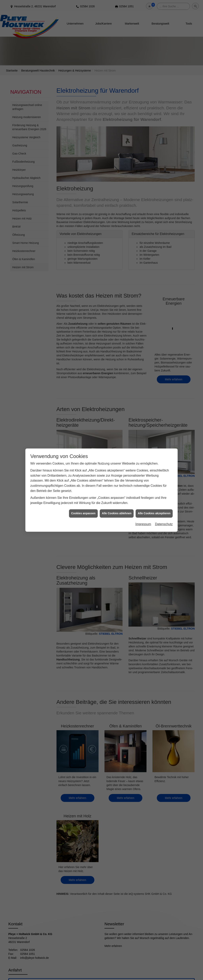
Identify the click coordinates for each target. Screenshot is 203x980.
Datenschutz (164, 524)
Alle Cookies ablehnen (117, 513)
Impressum (143, 524)
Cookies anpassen (83, 513)
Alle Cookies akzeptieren (154, 513)
